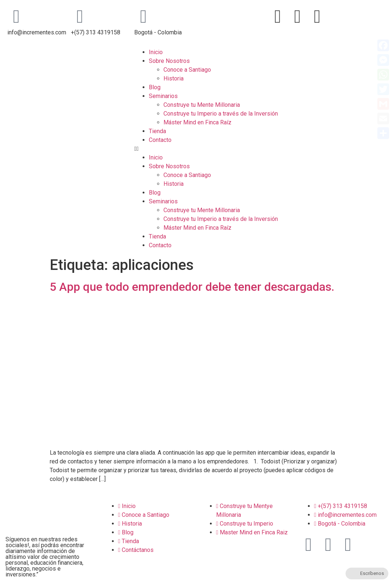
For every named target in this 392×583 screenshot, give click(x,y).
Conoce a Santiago (187, 70)
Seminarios (163, 96)
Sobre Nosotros (169, 61)
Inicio (156, 52)
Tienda (157, 131)
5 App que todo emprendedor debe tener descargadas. (192, 287)
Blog (155, 87)
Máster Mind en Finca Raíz (197, 122)
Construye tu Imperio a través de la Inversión (221, 114)
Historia (174, 78)
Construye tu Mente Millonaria (202, 105)
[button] (261, 149)
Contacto (160, 140)
